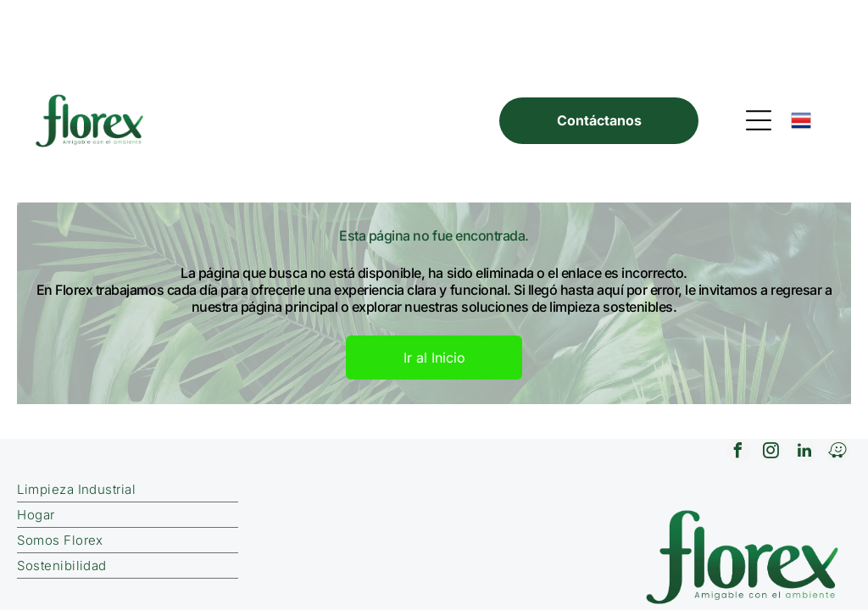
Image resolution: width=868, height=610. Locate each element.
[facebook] (738, 380)
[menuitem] (238, 417)
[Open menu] (759, 47)
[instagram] (771, 380)
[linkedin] (804, 380)
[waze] (837, 380)
